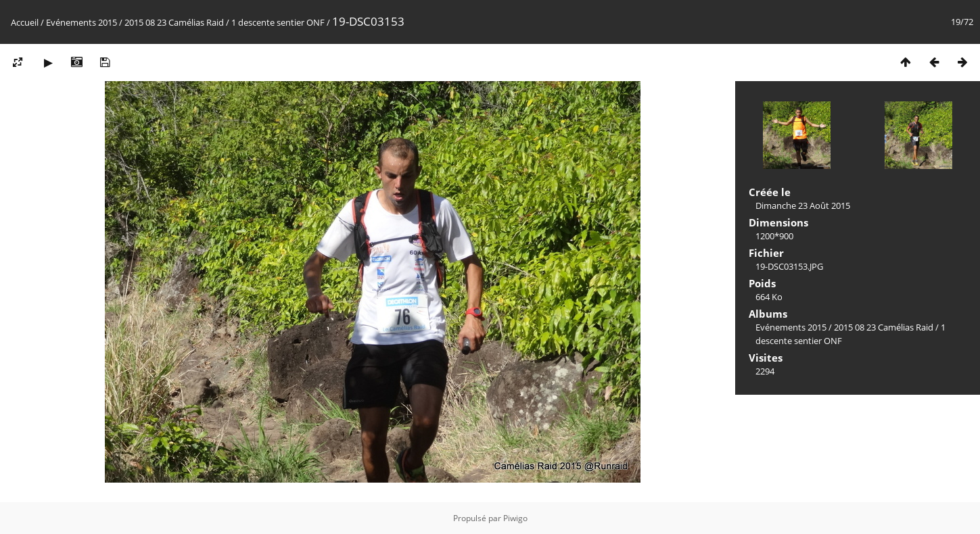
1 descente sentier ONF (278, 22)
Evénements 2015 (81, 22)
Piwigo (515, 518)
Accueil (25, 22)
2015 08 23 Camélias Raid (174, 22)
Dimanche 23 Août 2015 (803, 205)
